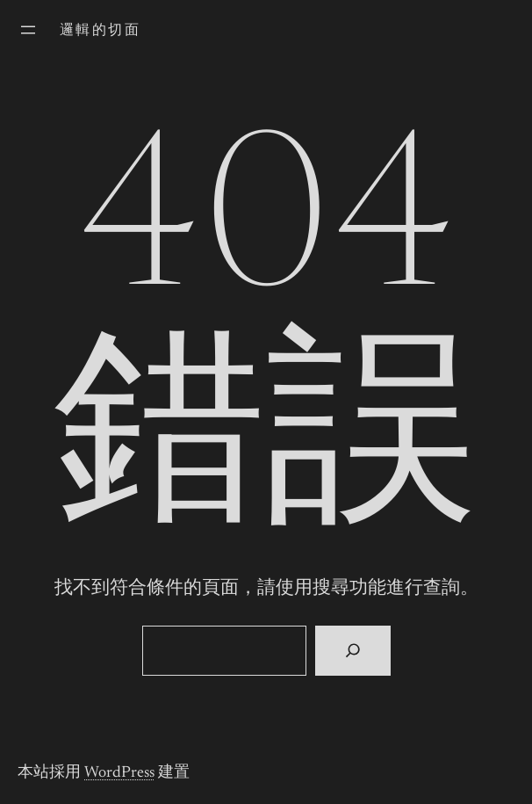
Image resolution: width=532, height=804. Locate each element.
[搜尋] (352, 651)
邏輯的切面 (100, 31)
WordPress (119, 773)
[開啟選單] (28, 30)
